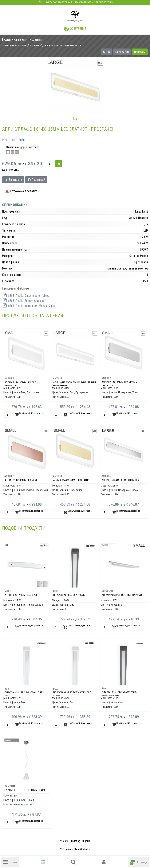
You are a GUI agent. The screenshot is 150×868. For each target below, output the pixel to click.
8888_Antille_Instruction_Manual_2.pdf (29, 306)
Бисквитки (122, 52)
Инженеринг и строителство (94, 2)
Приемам (140, 52)
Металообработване (59, 2)
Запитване (13, 180)
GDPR (107, 52)
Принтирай (36, 180)
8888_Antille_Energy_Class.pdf (24, 301)
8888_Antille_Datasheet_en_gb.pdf (26, 296)
